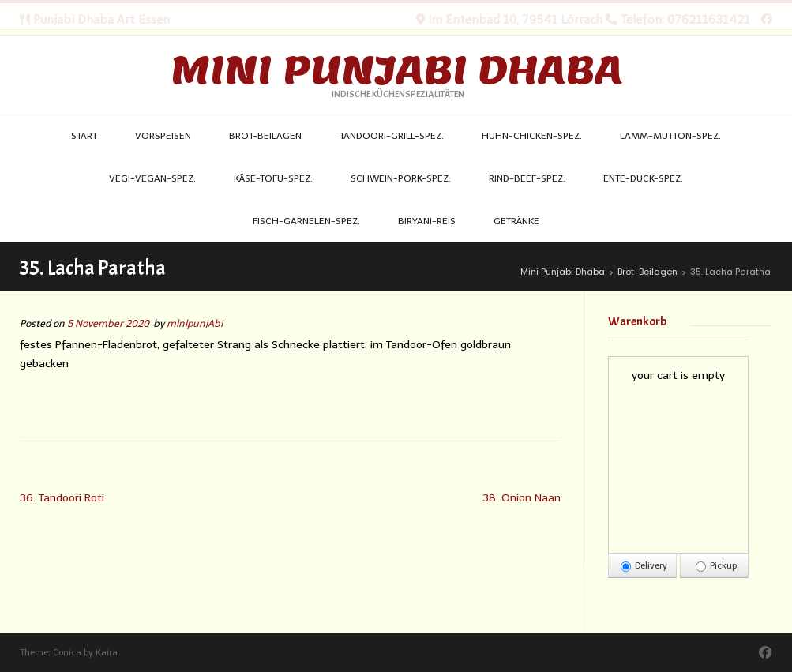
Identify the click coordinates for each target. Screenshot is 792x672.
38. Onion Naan (522, 498)
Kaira (107, 653)
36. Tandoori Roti (62, 498)
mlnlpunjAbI (195, 323)
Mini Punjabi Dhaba (396, 70)
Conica (67, 653)
